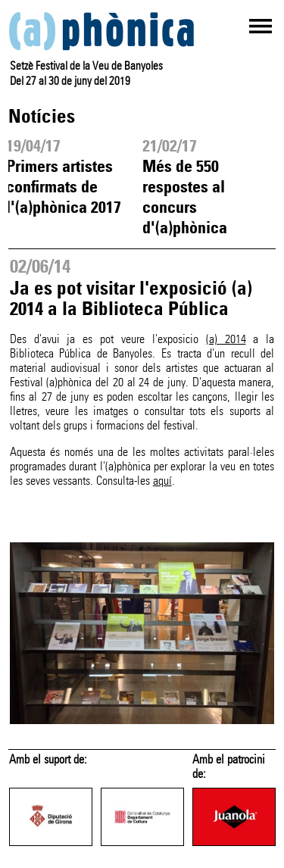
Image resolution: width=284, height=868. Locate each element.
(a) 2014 (226, 339)
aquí (162, 481)
